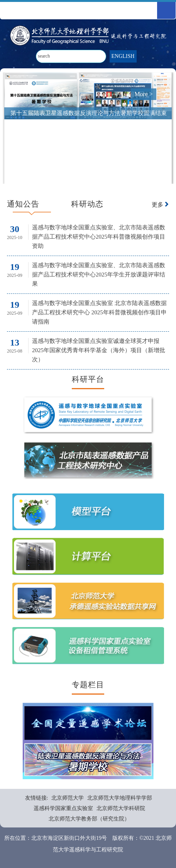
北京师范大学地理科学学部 (120, 798)
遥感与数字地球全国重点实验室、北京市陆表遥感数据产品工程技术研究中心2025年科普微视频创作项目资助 (99, 237)
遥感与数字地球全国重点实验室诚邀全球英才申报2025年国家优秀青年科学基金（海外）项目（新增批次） (99, 350)
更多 (160, 204)
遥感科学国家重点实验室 (63, 808)
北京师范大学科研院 (121, 808)
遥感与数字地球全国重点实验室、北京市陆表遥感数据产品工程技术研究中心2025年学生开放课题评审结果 (99, 275)
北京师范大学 (68, 798)
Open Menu (166, 10)
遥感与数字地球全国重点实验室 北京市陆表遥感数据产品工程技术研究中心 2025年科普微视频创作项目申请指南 (99, 312)
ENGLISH (123, 56)
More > (144, 94)
